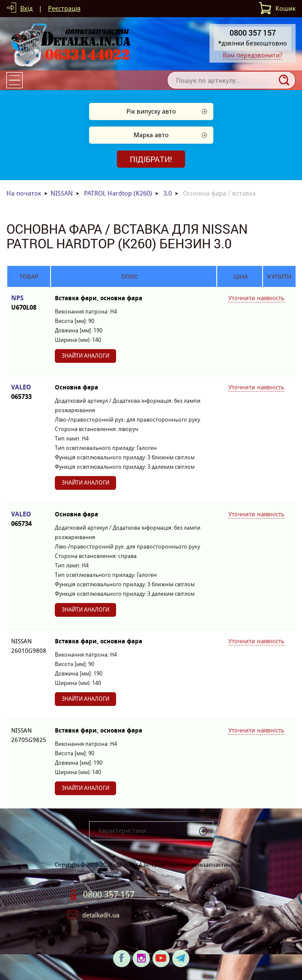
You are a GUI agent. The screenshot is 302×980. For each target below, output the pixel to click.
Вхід (26, 8)
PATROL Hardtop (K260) (118, 193)
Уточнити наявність (256, 298)
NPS (29, 303)
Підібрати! (151, 159)
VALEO (29, 392)
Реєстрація (64, 8)
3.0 (167, 193)
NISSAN (62, 193)
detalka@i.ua (101, 915)
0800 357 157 (109, 895)
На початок (24, 193)
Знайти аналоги (85, 356)
